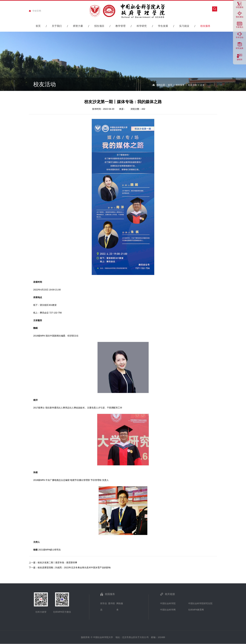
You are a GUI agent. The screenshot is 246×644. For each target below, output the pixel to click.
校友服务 (180, 85)
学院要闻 (240, 7)
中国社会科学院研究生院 (200, 603)
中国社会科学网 (168, 610)
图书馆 (112, 603)
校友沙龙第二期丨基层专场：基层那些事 (57, 563)
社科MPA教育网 (196, 610)
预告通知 (240, 17)
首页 (170, 85)
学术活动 (240, 37)
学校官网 (37, 11)
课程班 (240, 59)
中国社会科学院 (168, 603)
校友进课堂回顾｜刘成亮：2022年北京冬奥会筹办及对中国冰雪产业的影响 (74, 568)
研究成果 (240, 48)
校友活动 (192, 85)
